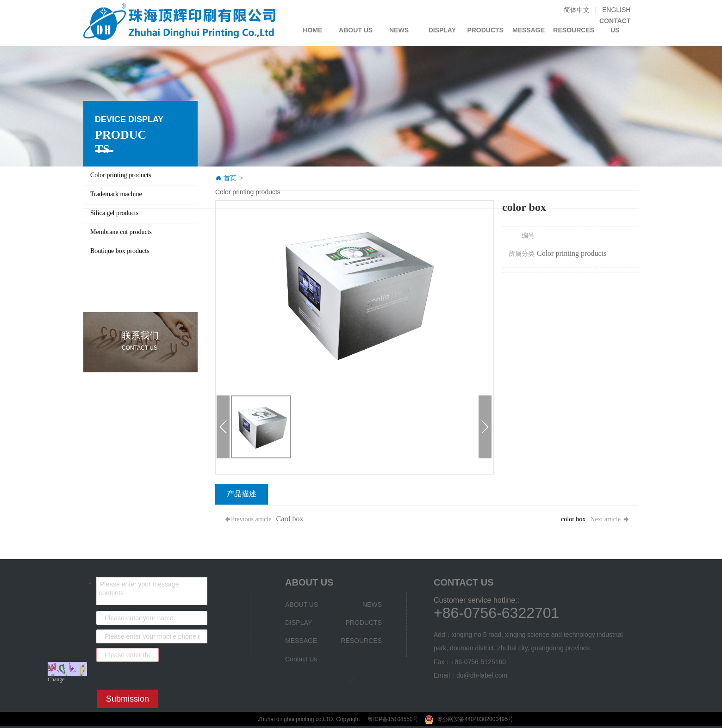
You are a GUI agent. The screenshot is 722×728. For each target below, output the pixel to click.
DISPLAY (442, 30)
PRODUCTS (485, 30)
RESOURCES (573, 30)
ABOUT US (356, 30)
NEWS (399, 30)
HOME (312, 30)
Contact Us (615, 22)
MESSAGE (529, 30)
